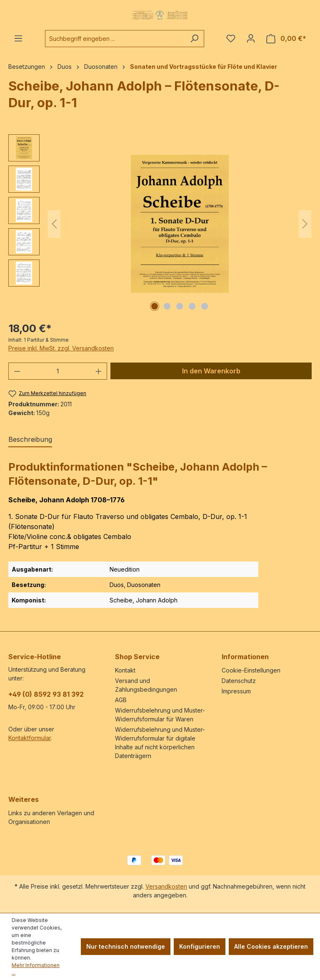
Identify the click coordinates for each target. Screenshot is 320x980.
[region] (160, 224)
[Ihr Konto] (251, 38)
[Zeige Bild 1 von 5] (155, 306)
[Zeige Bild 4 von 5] (192, 306)
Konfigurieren (200, 946)
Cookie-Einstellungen (251, 670)
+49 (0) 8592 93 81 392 (46, 694)
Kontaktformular (30, 738)
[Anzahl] (58, 371)
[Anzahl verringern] (17, 371)
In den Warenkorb (211, 371)
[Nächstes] (305, 224)
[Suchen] (194, 39)
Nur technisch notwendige (126, 946)
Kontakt (125, 670)
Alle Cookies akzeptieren (271, 946)
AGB (121, 700)
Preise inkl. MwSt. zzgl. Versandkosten (61, 348)
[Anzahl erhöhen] (99, 371)
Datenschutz (239, 681)
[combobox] (115, 39)
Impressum (236, 691)
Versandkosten (166, 886)
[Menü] (18, 38)
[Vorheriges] (54, 224)
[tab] (30, 440)
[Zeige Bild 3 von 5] (180, 306)
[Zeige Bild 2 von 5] (167, 306)
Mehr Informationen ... (36, 969)
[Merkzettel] (231, 38)
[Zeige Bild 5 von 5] (205, 306)
